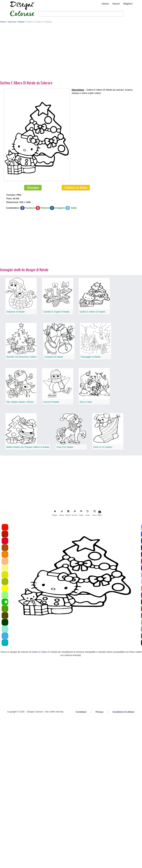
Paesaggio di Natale (91, 357)
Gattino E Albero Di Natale (92, 312)
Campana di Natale (54, 357)
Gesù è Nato (86, 402)
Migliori (128, 4)
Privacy (99, 712)
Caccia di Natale (51, 402)
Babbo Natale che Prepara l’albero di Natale (28, 447)
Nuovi (116, 4)
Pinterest (45, 208)
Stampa (33, 188)
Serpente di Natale (15, 312)
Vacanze (12, 22)
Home (105, 4)
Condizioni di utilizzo (123, 712)
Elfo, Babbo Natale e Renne (20, 402)
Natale (21, 22)
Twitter (74, 208)
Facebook (30, 208)
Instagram (60, 208)
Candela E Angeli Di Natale (56, 312)
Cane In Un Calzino (103, 447)
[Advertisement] (59, 53)
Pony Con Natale (65, 447)
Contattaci (81, 712)
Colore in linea (76, 188)
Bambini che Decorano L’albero (22, 357)
